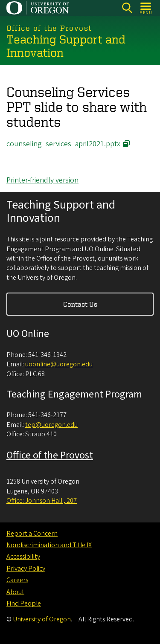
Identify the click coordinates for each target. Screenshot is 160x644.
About (15, 592)
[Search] (127, 8)
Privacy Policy (26, 569)
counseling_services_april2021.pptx (63, 144)
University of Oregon (42, 619)
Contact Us (80, 304)
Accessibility (23, 557)
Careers (17, 580)
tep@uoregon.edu (51, 425)
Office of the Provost (50, 455)
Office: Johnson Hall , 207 (42, 501)
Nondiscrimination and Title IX (49, 545)
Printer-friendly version (42, 180)
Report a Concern (32, 534)
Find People (24, 603)
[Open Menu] (146, 8)
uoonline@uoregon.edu (59, 364)
